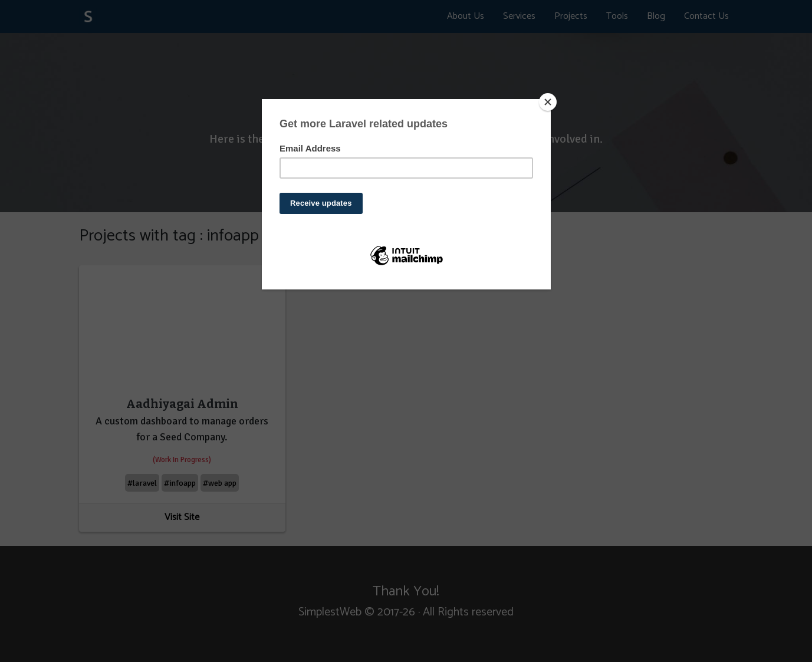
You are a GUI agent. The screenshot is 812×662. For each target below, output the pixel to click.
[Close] (548, 102)
